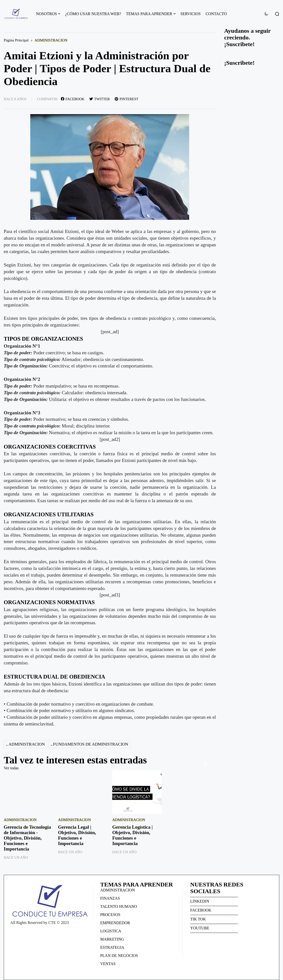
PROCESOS (110, 915)
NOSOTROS (46, 14)
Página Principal (16, 40)
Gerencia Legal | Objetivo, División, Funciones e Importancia (77, 835)
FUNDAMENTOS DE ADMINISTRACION (91, 744)
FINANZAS (110, 898)
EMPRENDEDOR (115, 923)
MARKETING (112, 939)
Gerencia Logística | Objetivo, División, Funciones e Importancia (132, 835)
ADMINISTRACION (51, 40)
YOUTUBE (200, 928)
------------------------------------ (214, 897)
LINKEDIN (200, 901)
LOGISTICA (111, 931)
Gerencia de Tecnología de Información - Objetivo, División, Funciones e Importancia (27, 838)
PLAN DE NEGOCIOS (119, 956)
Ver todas (11, 768)
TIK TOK (198, 919)
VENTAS (108, 964)
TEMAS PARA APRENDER (149, 14)
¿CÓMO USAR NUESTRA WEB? (93, 14)
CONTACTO (216, 14)
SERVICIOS (191, 14)
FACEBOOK (201, 910)
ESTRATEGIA (112, 947)
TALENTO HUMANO (119, 906)
